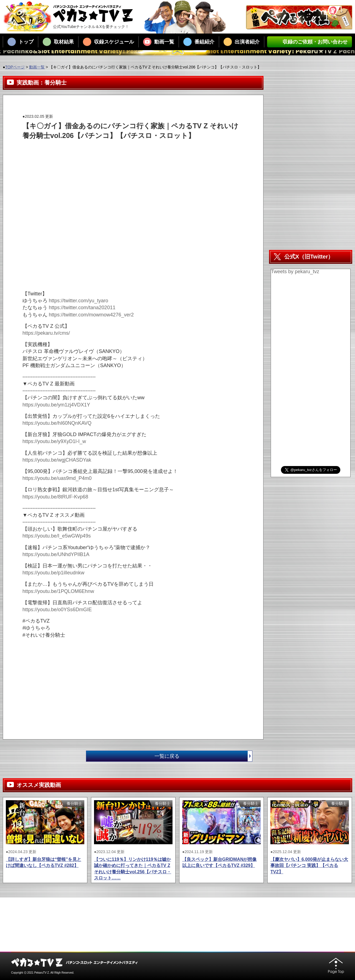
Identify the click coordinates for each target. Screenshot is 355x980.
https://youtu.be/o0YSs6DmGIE (57, 610)
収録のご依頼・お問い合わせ (310, 42)
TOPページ (15, 67)
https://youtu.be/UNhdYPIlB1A (56, 554)
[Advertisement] (123, 153)
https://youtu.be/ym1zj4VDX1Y (56, 405)
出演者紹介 (242, 42)
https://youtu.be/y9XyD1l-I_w (54, 441)
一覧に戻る (203, 756)
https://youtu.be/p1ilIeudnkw (53, 573)
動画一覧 (159, 42)
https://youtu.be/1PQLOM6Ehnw (58, 591)
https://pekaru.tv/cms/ (46, 333)
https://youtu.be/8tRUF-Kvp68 (55, 497)
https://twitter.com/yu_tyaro (78, 301)
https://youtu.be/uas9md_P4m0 (57, 478)
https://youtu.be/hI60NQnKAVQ (57, 423)
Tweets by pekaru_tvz (295, 272)
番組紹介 (199, 42)
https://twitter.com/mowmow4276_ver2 (91, 315)
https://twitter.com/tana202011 (82, 308)
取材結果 (58, 42)
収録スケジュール (108, 42)
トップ (21, 42)
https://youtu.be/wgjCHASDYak (57, 460)
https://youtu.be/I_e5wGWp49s (57, 536)
